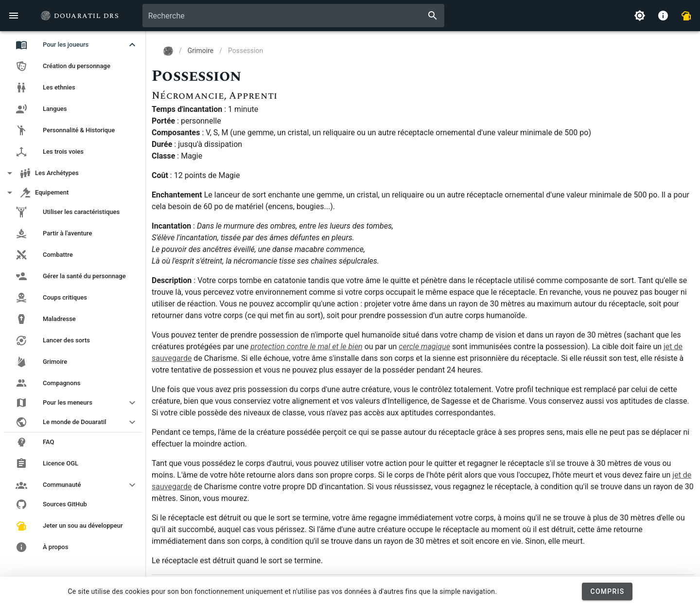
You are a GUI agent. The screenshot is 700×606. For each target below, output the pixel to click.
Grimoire (201, 51)
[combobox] (293, 16)
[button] (73, 45)
